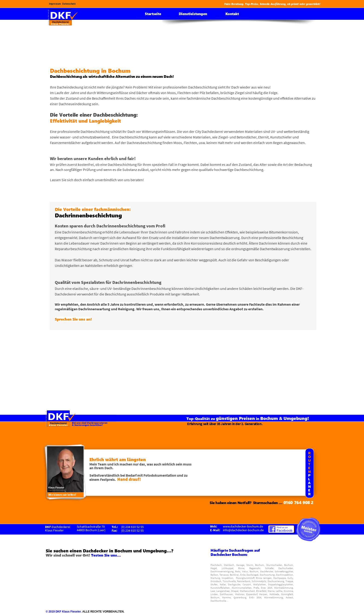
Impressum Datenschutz (63, 4)
